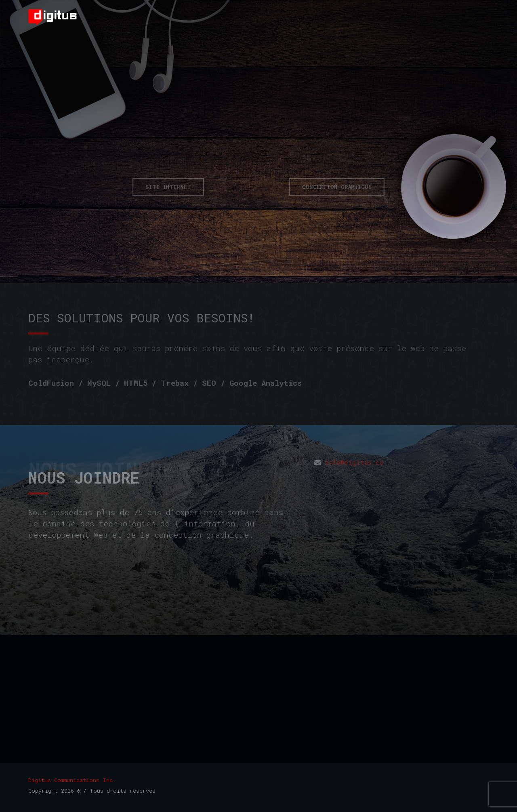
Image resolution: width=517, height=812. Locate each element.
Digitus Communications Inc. (72, 780)
